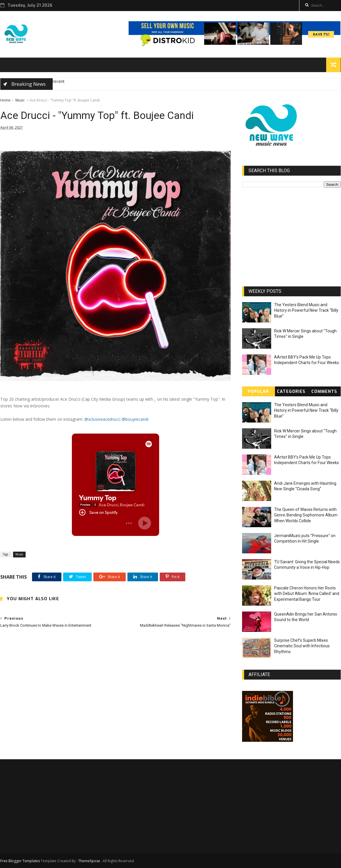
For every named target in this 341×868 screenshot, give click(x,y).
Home (5, 100)
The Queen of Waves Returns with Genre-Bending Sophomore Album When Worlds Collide (306, 515)
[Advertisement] (116, 684)
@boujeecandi (135, 419)
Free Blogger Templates (20, 861)
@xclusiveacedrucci (102, 419)
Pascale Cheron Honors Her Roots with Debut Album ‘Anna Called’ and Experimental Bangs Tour (307, 594)
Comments (324, 392)
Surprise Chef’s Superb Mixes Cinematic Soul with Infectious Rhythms (302, 646)
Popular (258, 392)
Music (20, 100)
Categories (291, 392)
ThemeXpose (89, 861)
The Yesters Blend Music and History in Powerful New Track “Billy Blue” (306, 310)
